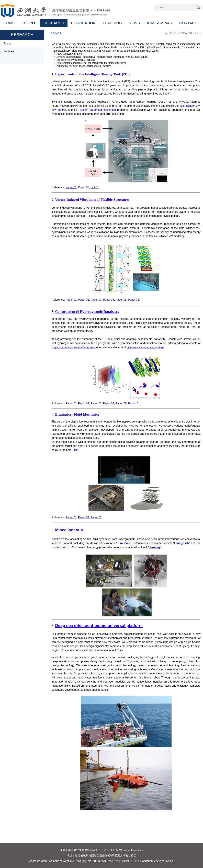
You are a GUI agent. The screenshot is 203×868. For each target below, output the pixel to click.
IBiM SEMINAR (160, 23)
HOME (9, 23)
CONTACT (188, 23)
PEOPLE (29, 23)
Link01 (94, 187)
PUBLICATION (83, 23)
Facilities (9, 51)
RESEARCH (54, 23)
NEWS (134, 23)
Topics (7, 44)
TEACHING (112, 23)
